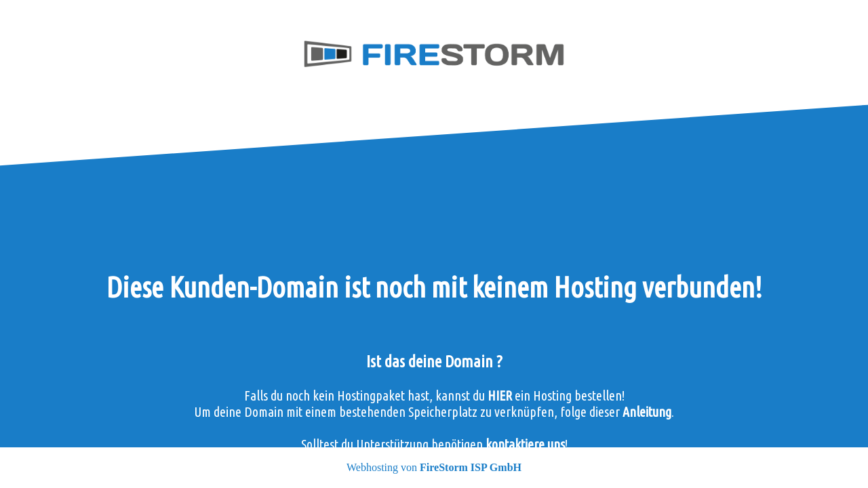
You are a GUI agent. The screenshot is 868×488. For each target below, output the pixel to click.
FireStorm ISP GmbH (471, 467)
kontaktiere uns (525, 444)
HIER (500, 395)
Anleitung (647, 412)
